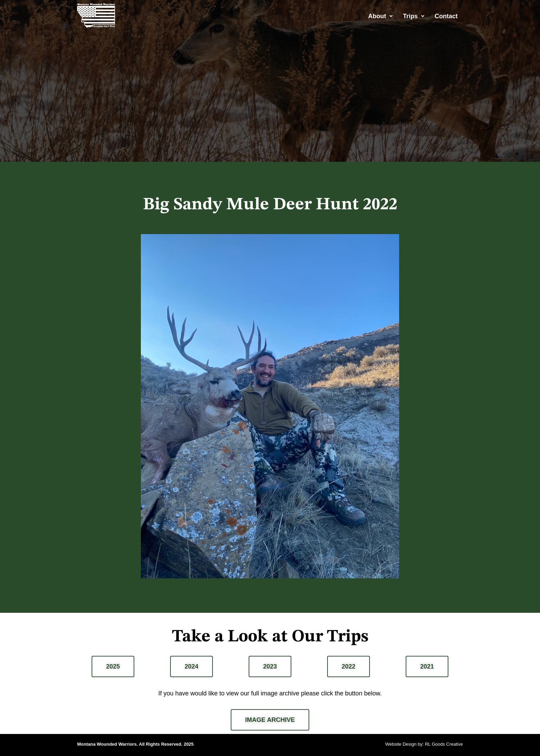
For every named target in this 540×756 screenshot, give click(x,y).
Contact (446, 16)
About (380, 16)
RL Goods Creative (444, 744)
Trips (414, 16)
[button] (380, 16)
